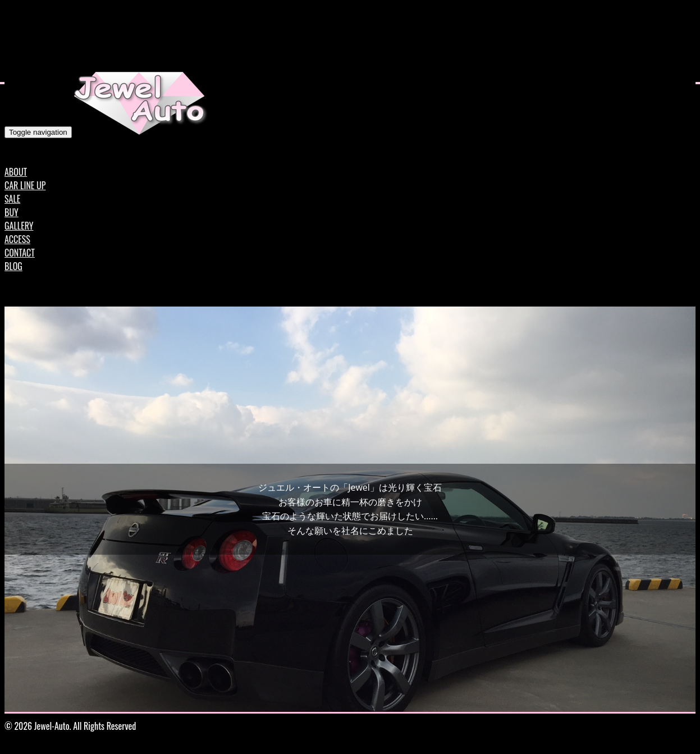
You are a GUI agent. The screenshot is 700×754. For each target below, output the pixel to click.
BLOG (13, 266)
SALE (12, 199)
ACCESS (17, 239)
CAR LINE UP (25, 185)
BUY (12, 212)
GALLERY (19, 226)
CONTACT (20, 253)
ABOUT (16, 172)
